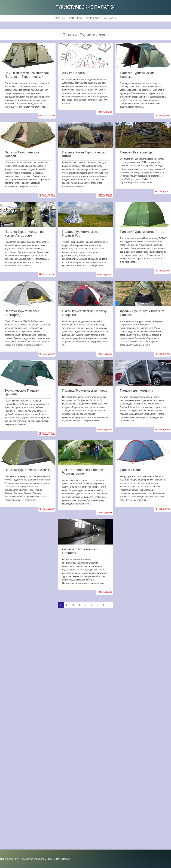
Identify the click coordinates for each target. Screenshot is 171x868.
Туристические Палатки (86, 7)
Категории (75, 18)
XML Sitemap (63, 859)
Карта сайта (93, 18)
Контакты (110, 18)
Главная (60, 18)
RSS (51, 859)
